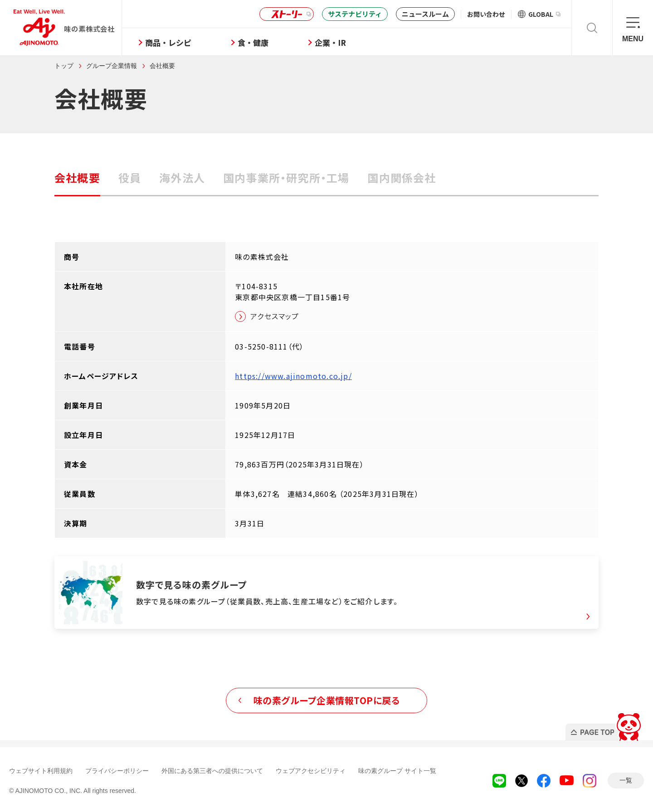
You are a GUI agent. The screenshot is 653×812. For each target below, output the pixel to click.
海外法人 (182, 177)
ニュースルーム (425, 14)
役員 (130, 177)
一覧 (626, 780)
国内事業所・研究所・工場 (286, 177)
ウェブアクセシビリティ (311, 771)
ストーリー (285, 14)
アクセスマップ (275, 316)
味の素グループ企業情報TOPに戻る (327, 700)
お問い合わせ (486, 14)
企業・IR (330, 42)
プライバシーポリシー (117, 771)
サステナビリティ (355, 14)
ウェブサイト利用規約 (41, 771)
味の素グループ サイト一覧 (397, 771)
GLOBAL (544, 14)
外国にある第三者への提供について (212, 771)
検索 (592, 28)
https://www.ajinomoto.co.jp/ (293, 376)
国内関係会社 (402, 177)
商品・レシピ (168, 42)
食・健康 (253, 42)
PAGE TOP (605, 724)
